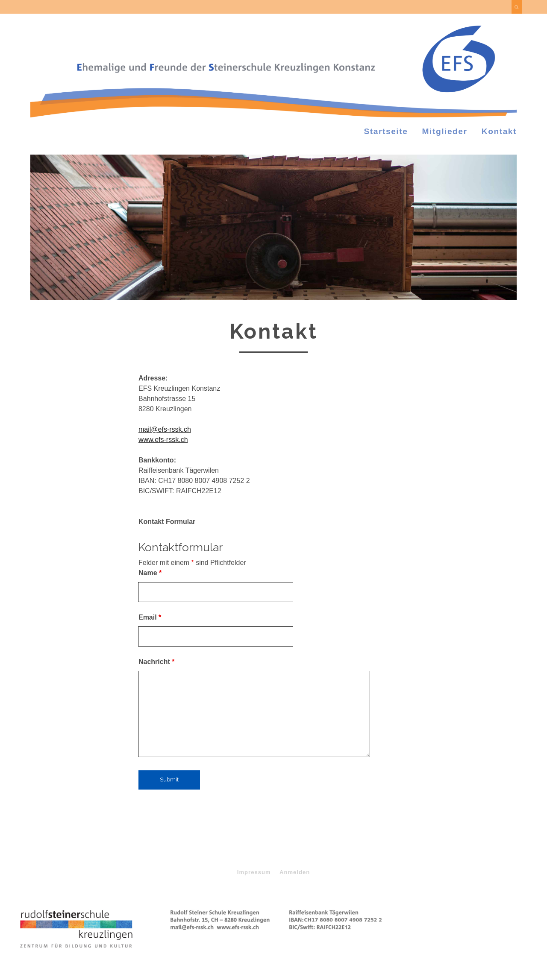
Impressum (254, 872)
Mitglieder (445, 131)
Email (150, 617)
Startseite (386, 131)
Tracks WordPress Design (238, 941)
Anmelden (295, 872)
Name (150, 573)
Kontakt (499, 131)
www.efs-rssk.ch (163, 440)
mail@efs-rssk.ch (165, 429)
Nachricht (156, 662)
